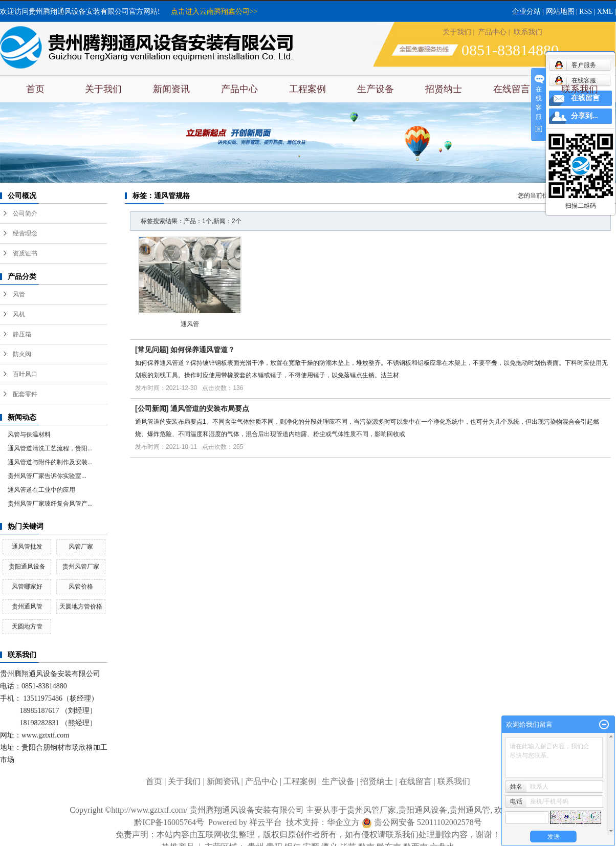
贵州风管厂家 (81, 567)
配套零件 (25, 394)
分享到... (585, 116)
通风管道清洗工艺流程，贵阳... (50, 448)
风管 (19, 294)
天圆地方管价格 (81, 606)
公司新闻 (152, 408)
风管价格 (81, 587)
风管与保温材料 (29, 435)
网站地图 (560, 12)
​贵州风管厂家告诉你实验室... (47, 476)
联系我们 (528, 32)
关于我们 (457, 32)
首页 (35, 89)
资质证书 (25, 253)
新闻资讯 (171, 89)
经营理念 (25, 233)
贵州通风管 (27, 606)
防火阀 (22, 354)
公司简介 (25, 213)
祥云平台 (266, 822)
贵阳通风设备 (27, 567)
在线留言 (512, 89)
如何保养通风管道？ (203, 350)
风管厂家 (81, 547)
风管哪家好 (27, 587)
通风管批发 (27, 547)
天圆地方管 (27, 626)
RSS (586, 12)
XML (605, 12)
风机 (19, 314)
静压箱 (22, 334)
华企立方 (349, 822)
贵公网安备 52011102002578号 (428, 822)
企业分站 (526, 12)
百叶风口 (25, 374)
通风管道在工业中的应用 (41, 490)
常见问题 (152, 350)
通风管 (190, 324)
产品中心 (492, 32)
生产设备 (376, 89)
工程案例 (307, 89)
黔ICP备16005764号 (169, 822)
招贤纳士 (444, 89)
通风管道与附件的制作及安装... (50, 462)
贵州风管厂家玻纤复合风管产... (50, 504)
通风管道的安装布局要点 (210, 408)
